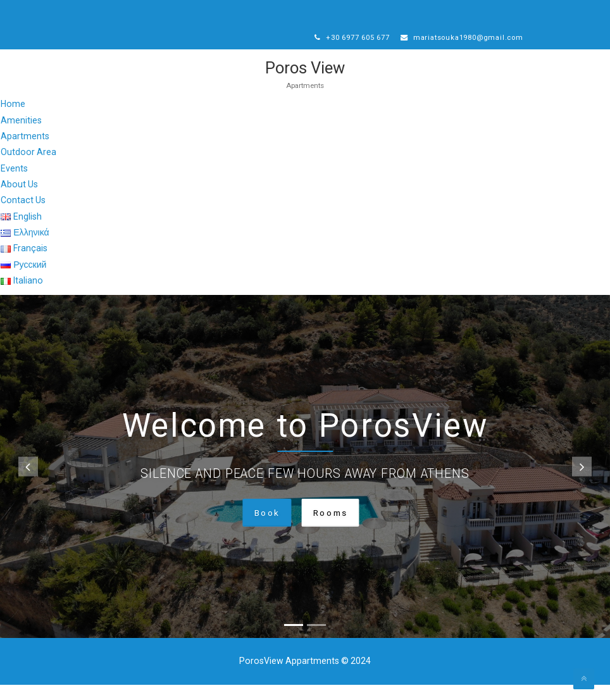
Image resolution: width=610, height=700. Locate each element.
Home (13, 119)
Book (265, 528)
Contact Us (23, 215)
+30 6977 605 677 (357, 38)
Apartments (25, 151)
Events (14, 184)
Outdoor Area (28, 167)
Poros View (305, 83)
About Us (19, 199)
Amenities (21, 135)
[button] (28, 482)
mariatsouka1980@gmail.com (382, 52)
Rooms (332, 528)
